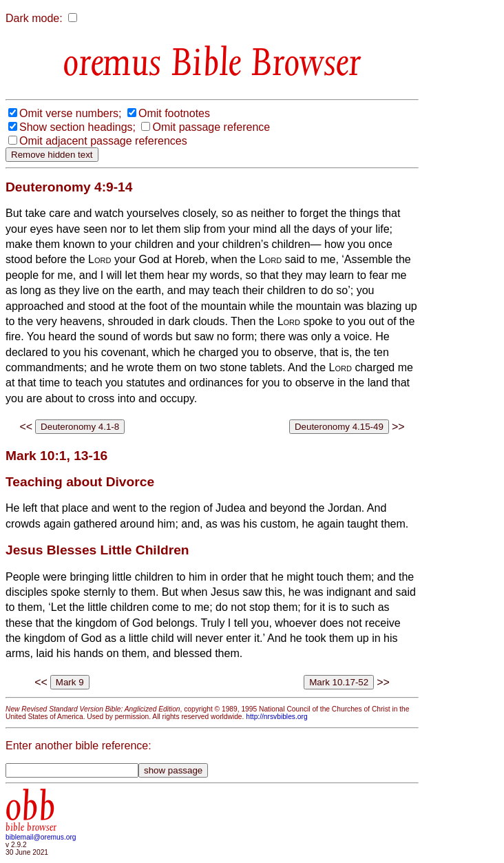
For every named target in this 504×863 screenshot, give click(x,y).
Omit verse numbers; (70, 113)
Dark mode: (34, 18)
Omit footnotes (174, 113)
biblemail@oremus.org (41, 837)
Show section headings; (77, 127)
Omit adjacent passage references (103, 141)
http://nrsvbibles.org (276, 717)
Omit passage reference (211, 127)
